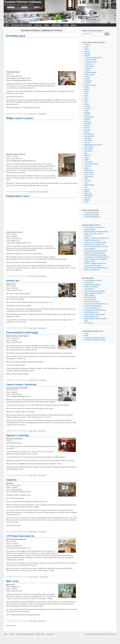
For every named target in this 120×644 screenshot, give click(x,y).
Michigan (87, 119)
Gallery (47, 25)
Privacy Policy (40, 634)
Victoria (88, 70)
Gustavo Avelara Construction (21, 384)
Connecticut (88, 81)
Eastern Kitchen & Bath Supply (22, 332)
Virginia (87, 191)
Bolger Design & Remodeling (93, 293)
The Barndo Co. (89, 283)
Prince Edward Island (91, 164)
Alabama (87, 45)
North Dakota (88, 149)
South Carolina (89, 174)
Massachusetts (89, 117)
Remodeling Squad (16, 36)
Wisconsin (87, 198)
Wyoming (87, 200)
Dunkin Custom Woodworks (93, 306)
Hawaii (86, 92)
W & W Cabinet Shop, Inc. (92, 308)
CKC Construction (90, 300)
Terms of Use (50, 634)
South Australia (90, 66)
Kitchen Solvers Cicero (18, 196)
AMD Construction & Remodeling (95, 291)
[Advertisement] (42, 55)
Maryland (87, 115)
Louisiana (87, 109)
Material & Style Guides (92, 215)
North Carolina (89, 147)
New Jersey (88, 138)
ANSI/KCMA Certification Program (95, 340)
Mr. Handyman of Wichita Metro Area (96, 304)
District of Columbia (90, 85)
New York (36, 192)
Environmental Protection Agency (95, 338)
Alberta (86, 49)
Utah (86, 187)
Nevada (87, 132)
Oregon (87, 160)
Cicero (31, 114)
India (86, 98)
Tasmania (88, 68)
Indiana (87, 100)
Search (73, 25)
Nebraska (87, 130)
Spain (86, 179)
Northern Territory (91, 62)
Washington (88, 194)
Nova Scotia (88, 151)
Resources (38, 25)
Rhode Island (88, 170)
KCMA (86, 334)
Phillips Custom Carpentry (20, 118)
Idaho (86, 94)
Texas (86, 183)
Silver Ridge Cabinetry (91, 312)
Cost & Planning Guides (92, 213)
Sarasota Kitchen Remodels (93, 280)
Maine (86, 111)
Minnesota (87, 121)
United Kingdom (89, 185)
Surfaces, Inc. (13, 280)
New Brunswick (89, 134)
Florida (86, 87)
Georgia (87, 89)
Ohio (86, 153)
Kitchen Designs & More (92, 317)
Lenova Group (89, 323)
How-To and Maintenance (92, 217)
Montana (87, 128)
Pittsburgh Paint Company (92, 285)
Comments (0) (42, 114)
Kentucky (87, 106)
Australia (87, 55)
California (87, 77)
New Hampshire (89, 136)
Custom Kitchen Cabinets (23, 2)
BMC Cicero (12, 581)
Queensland (89, 64)
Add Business (56, 25)
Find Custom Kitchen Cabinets (22, 25)
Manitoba (87, 113)
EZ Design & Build (90, 297)
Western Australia (91, 72)
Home (7, 25)
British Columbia (89, 75)
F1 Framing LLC (89, 289)
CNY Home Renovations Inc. (21, 536)
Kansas (87, 104)
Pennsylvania (88, 162)
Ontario (87, 157)
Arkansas (87, 53)
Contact (66, 25)
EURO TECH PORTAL (91, 287)
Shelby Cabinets (89, 295)
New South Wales (91, 60)
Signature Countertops (18, 435)
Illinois (35, 114)
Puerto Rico (88, 166)
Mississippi (88, 123)
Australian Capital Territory (94, 58)
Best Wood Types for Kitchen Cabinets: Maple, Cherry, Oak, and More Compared (96, 234)
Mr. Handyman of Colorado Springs (95, 310)
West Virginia (88, 196)
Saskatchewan (89, 172)
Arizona (87, 51)
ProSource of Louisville (91, 302)
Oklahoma (87, 155)
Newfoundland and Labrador (93, 145)
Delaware (87, 83)
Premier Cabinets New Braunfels (94, 314)
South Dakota (89, 177)
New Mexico (88, 140)
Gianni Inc (11, 480)
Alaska (86, 47)
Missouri (87, 126)
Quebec (87, 168)
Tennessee (88, 181)
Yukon (86, 202)
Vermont (87, 189)
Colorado (87, 79)
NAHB (86, 336)
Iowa (86, 102)
